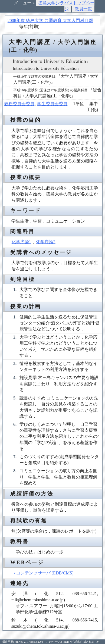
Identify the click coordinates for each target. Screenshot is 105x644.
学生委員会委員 (52, 104)
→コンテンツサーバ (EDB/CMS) (43, 573)
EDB (66, 642)
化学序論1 (21, 242)
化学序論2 (46, 242)
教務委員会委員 (19, 104)
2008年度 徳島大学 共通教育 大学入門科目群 (50, 21)
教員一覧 (83, 9)
